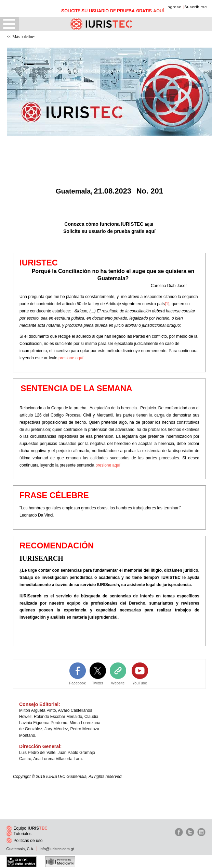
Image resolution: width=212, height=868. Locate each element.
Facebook (77, 683)
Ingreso (174, 7)
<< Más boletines (21, 37)
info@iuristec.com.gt (57, 849)
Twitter (97, 683)
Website (118, 683)
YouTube (140, 683)
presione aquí (71, 358)
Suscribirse (196, 7)
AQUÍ (158, 11)
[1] (167, 304)
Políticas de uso (25, 841)
